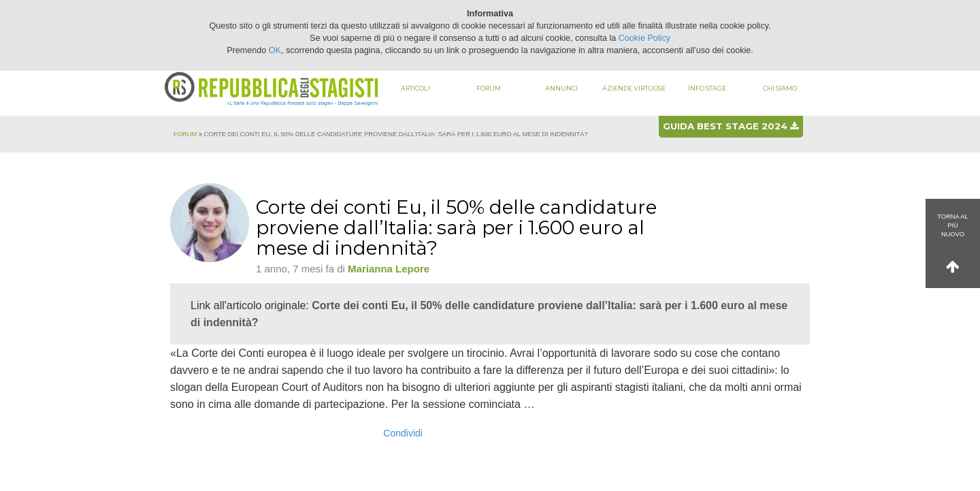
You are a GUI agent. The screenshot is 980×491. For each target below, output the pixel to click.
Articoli (415, 88)
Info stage (707, 88)
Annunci (561, 88)
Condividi (403, 433)
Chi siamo (780, 88)
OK (275, 50)
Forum (489, 88)
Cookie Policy (644, 38)
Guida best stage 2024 (731, 126)
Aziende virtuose (634, 88)
